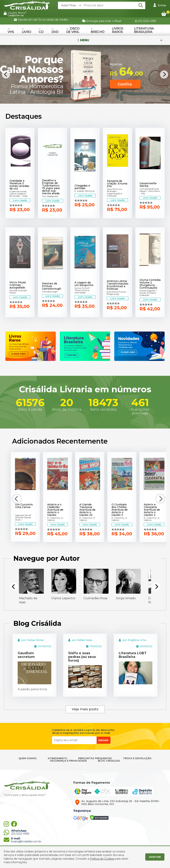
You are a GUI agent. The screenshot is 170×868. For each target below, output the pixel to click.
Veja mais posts (85, 709)
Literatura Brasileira (144, 30)
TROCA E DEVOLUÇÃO (137, 758)
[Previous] (6, 74)
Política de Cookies (102, 859)
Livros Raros (118, 30)
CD (41, 31)
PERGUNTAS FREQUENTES (95, 758)
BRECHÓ (97, 31)
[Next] (164, 74)
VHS (11, 31)
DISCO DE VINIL (73, 30)
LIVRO (26, 31)
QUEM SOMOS (28, 758)
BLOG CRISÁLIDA (109, 761)
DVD (55, 31)
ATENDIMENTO (57, 758)
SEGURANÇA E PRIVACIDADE (68, 761)
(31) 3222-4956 (146, 21)
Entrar (160, 5)
